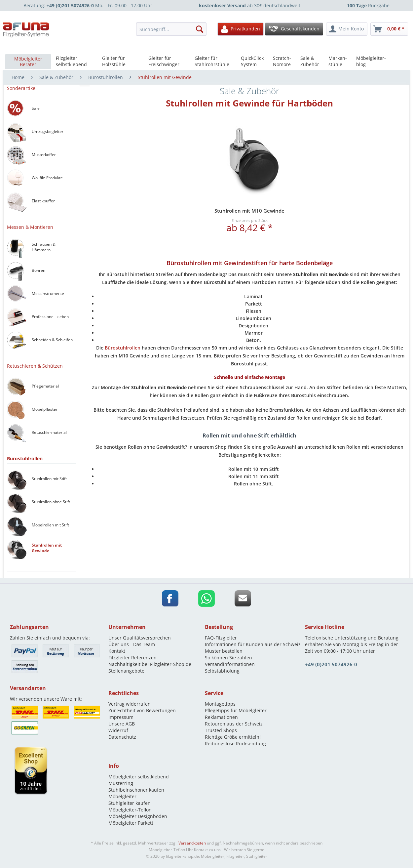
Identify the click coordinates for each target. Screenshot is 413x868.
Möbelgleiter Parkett (131, 823)
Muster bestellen (224, 651)
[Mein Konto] (347, 29)
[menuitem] (174, 29)
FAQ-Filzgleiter (221, 638)
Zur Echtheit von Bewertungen (142, 710)
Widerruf (118, 730)
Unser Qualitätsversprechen (140, 638)
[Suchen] (200, 29)
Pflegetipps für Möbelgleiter (236, 710)
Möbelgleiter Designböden (138, 816)
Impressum (121, 717)
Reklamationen (221, 717)
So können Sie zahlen (228, 658)
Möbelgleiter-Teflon (130, 810)
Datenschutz (122, 737)
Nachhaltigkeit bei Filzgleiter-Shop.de (150, 664)
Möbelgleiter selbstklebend (139, 777)
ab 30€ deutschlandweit (250, 5)
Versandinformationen (230, 664)
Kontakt (117, 651)
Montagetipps (220, 704)
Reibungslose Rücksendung (235, 744)
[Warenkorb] (389, 29)
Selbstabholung (222, 671)
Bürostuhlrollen (123, 348)
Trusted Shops (221, 730)
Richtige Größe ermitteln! (233, 737)
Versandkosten (192, 843)
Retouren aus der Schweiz (234, 724)
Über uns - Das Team (132, 644)
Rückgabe (368, 5)
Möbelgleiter (122, 796)
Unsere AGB (122, 724)
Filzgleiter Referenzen (132, 658)
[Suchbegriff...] (171, 29)
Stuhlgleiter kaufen (130, 803)
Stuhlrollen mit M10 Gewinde (249, 211)
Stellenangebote (126, 671)
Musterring (121, 783)
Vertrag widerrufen (130, 704)
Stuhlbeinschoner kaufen (136, 790)
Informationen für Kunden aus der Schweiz (253, 644)
